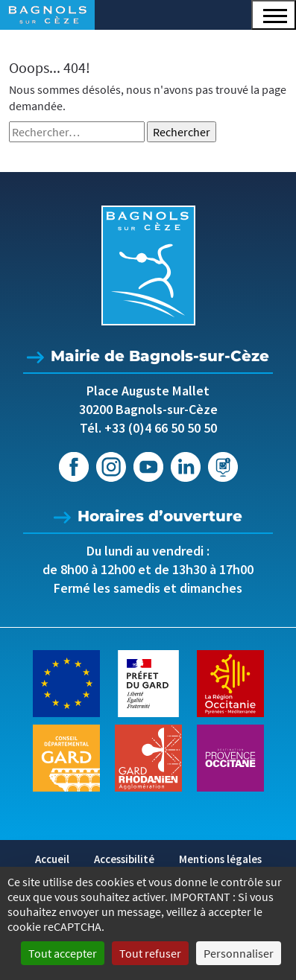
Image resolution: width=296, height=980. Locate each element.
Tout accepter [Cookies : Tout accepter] (63, 953)
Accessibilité (124, 859)
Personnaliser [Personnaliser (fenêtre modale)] (239, 953)
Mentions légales (220, 859)
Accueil (52, 859)
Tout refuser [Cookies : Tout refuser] (150, 953)
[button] (274, 15)
